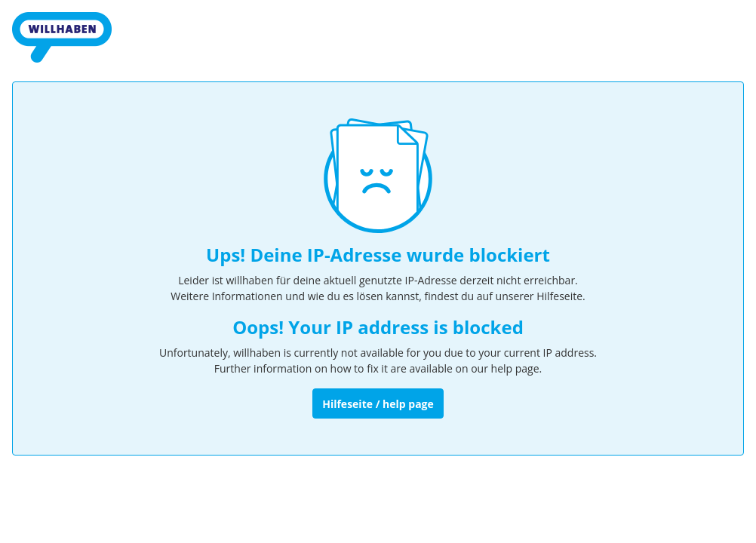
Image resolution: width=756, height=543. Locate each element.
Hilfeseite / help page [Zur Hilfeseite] (378, 404)
